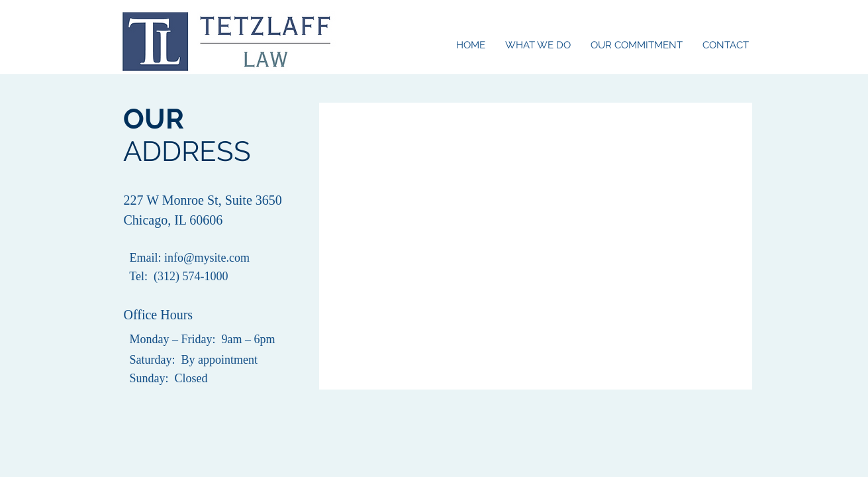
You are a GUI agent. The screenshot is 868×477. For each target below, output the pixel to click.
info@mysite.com (207, 258)
